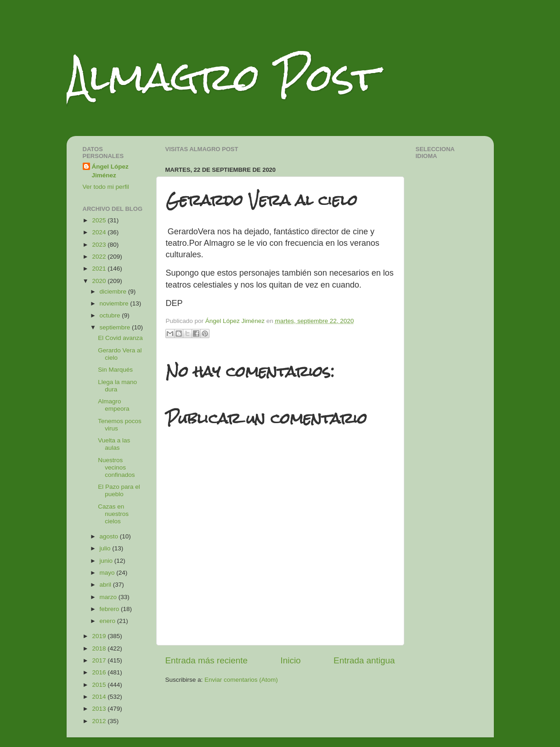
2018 (100, 648)
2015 (100, 685)
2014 (100, 697)
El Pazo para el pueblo (119, 490)
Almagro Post (222, 77)
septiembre (116, 327)
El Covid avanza (120, 338)
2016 (100, 672)
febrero (110, 609)
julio (106, 548)
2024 (100, 232)
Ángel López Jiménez (110, 171)
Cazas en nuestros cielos (113, 514)
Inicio (291, 660)
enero (108, 621)
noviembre (115, 303)
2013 (100, 709)
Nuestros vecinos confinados (116, 467)
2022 (100, 257)
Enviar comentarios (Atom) (241, 680)
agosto (110, 536)
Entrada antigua (364, 660)
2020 (100, 281)
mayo (108, 573)
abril (106, 585)
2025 (100, 220)
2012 (100, 721)
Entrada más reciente (207, 660)
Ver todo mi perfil (106, 187)
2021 (100, 269)
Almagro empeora (113, 405)
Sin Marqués (115, 370)
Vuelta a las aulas (114, 444)
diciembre (114, 291)
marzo (109, 597)
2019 (100, 636)
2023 (100, 245)
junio (107, 561)
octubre (111, 315)
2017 (100, 660)
